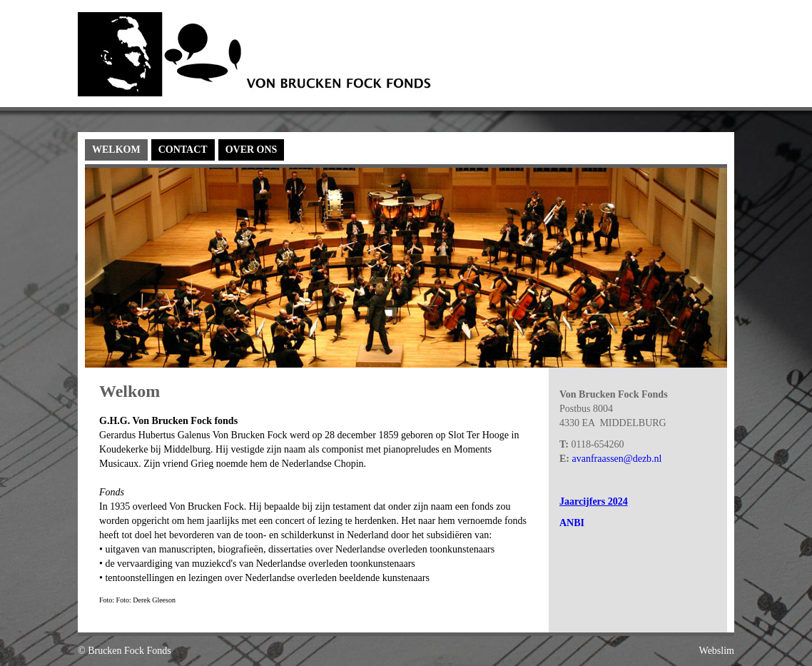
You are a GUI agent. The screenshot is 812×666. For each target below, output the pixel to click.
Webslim (717, 651)
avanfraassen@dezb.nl (617, 459)
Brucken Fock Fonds (130, 651)
